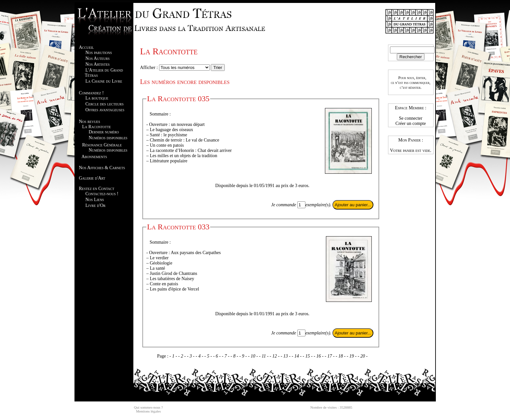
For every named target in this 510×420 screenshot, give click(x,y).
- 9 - (244, 356)
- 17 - (330, 356)
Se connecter (411, 118)
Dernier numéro (104, 132)
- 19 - (352, 356)
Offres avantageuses (105, 110)
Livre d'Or (96, 205)
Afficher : (150, 68)
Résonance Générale (102, 145)
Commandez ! (91, 93)
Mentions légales (148, 411)
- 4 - (200, 356)
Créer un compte (411, 123)
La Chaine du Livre (104, 81)
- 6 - (217, 356)
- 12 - (275, 356)
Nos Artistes (98, 64)
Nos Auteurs (98, 58)
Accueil (87, 47)
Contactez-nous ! (102, 194)
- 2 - (183, 356)
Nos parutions (99, 53)
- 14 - (297, 356)
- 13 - (286, 356)
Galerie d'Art (92, 178)
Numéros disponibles (108, 138)
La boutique (97, 98)
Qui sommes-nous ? (148, 407)
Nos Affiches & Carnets (102, 168)
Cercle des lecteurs (105, 104)
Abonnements (94, 157)
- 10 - (253, 356)
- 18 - (341, 356)
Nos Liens (95, 200)
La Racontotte (97, 127)
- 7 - (226, 356)
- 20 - (363, 356)
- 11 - (264, 356)
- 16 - (319, 356)
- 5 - (209, 356)
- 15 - (308, 356)
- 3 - (191, 356)
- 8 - (235, 356)
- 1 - (174, 356)
